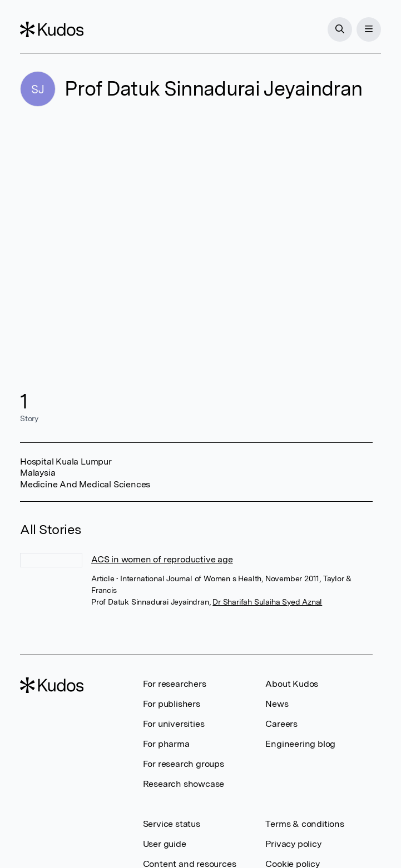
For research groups (184, 764)
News (277, 704)
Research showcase (184, 784)
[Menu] (369, 29)
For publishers (172, 704)
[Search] (340, 29)
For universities (174, 724)
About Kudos (292, 684)
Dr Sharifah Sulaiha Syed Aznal (267, 602)
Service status (172, 824)
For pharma (166, 744)
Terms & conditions (305, 824)
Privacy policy (293, 844)
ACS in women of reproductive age (162, 559)
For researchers (175, 684)
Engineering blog (300, 744)
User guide (165, 844)
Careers (281, 724)
